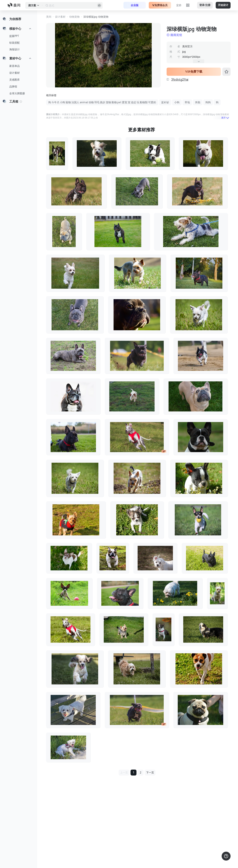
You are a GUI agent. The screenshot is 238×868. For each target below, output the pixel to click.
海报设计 (15, 49)
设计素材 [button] (60, 17)
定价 (179, 5)
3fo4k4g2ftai (180, 79)
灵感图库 (15, 80)
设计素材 (15, 73)
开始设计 (223, 5)
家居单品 (15, 66)
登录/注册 (205, 5)
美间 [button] (49, 17)
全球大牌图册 (17, 93)
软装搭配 (15, 43)
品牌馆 (13, 87)
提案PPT (14, 36)
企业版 (135, 5)
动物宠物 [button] (74, 17)
